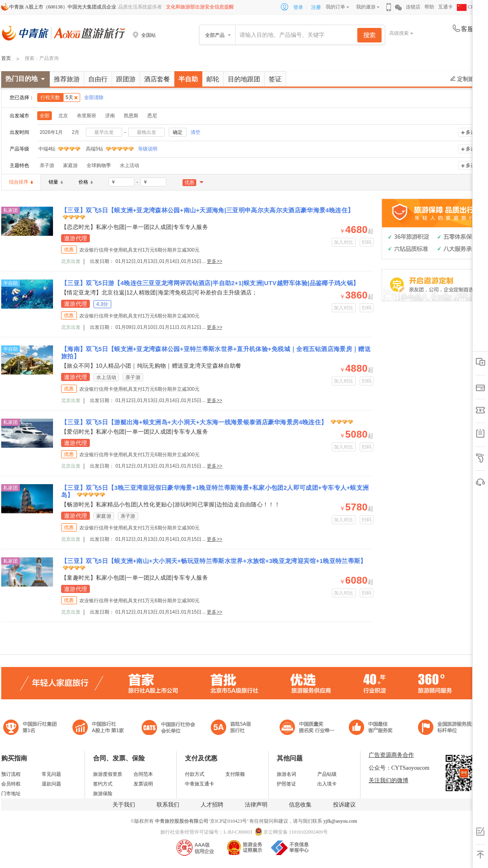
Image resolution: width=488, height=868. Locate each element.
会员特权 (11, 784)
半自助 (188, 79)
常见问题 (51, 774)
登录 (298, 7)
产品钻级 (327, 774)
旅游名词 (286, 774)
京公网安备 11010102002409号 (296, 832)
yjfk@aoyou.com (340, 821)
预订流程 (11, 774)
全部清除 (94, 97)
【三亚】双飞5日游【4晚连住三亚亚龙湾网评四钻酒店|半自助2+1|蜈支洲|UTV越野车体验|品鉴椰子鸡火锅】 (210, 283)
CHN (467, 7)
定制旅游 (465, 79)
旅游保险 (103, 794)
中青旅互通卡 (199, 784)
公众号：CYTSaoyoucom (399, 768)
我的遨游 (366, 7)
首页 (6, 58)
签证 (275, 79)
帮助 (429, 7)
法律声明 (256, 805)
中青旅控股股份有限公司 (182, 821)
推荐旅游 (67, 79)
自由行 (98, 79)
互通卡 (446, 7)
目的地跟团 (244, 79)
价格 (86, 182)
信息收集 (300, 805)
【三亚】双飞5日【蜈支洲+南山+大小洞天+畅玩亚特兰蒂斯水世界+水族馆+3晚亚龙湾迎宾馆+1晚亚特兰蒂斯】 (214, 561)
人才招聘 (212, 805)
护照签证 (286, 784)
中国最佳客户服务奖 (308, 728)
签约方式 (103, 784)
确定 (178, 132)
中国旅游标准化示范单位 (373, 728)
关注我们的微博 (388, 780)
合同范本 (143, 774)
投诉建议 (344, 805)
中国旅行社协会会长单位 (168, 728)
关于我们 (124, 805)
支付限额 (235, 774)
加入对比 (344, 242)
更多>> (214, 261)
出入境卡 (327, 784)
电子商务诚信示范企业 (234, 728)
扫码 (367, 242)
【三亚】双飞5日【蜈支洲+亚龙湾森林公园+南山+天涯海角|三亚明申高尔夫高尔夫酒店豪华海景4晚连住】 (207, 210)
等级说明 (143, 149)
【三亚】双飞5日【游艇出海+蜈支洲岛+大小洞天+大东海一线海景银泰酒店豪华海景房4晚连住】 (195, 422)
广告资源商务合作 (391, 755)
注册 (316, 7)
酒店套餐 (157, 79)
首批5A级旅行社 (98, 728)
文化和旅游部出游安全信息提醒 (200, 7)
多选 (471, 132)
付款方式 (195, 774)
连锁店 (413, 7)
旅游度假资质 (108, 774)
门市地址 (11, 794)
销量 (56, 182)
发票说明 (143, 784)
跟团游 (126, 79)
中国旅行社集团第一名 (31, 728)
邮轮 (213, 79)
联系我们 (168, 805)
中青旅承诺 (447, 728)
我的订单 (335, 7)
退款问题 (51, 784)
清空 (195, 132)
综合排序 (21, 182)
